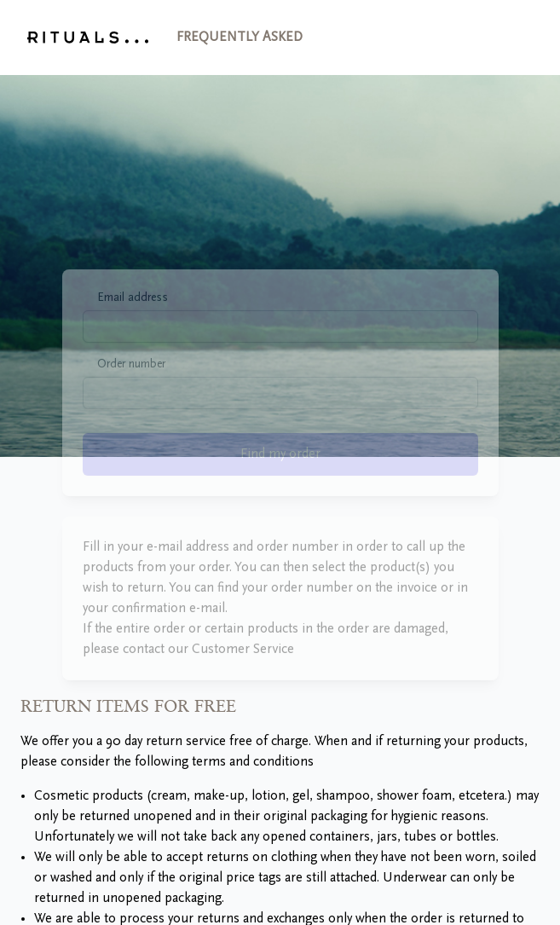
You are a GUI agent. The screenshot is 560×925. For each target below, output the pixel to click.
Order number (131, 386)
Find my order (280, 476)
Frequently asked (240, 38)
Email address (133, 320)
